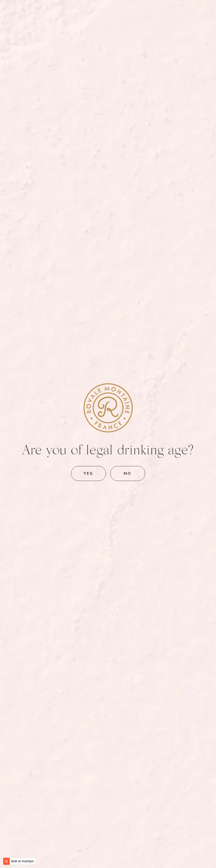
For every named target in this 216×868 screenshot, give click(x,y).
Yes (89, 473)
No (128, 473)
